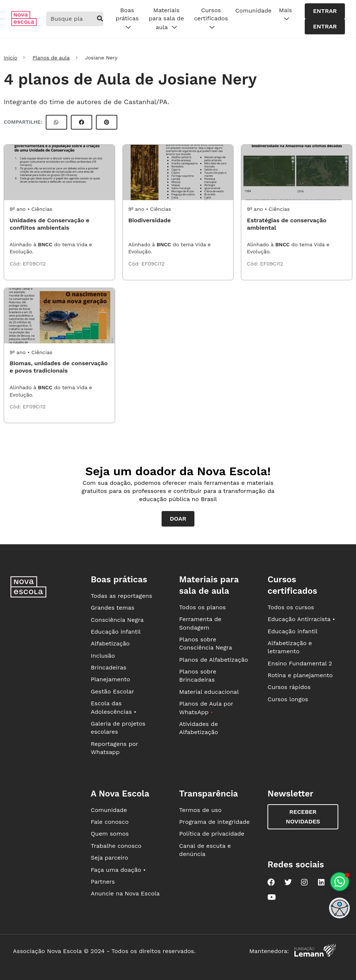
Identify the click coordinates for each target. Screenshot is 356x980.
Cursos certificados (211, 19)
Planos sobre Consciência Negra (206, 643)
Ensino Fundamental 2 (300, 663)
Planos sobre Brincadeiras (198, 676)
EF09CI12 (34, 264)
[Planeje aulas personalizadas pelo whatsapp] (340, 882)
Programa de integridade (215, 822)
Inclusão (103, 656)
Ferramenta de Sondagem (200, 623)
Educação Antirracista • (301, 619)
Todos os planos (203, 607)
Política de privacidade (212, 834)
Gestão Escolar (113, 691)
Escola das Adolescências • (114, 707)
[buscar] (100, 19)
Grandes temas (113, 608)
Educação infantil (116, 632)
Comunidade (253, 11)
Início (10, 58)
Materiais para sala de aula (166, 19)
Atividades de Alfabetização (199, 728)
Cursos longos (288, 699)
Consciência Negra (117, 620)
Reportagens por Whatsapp (114, 748)
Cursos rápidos (289, 687)
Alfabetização (110, 643)
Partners (103, 882)
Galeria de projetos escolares (118, 728)
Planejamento (110, 679)
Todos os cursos (291, 607)
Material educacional (209, 692)
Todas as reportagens (121, 596)
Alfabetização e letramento (290, 647)
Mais (285, 15)
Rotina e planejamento (300, 675)
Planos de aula (51, 58)
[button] (339, 908)
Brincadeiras (108, 667)
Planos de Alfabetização (214, 660)
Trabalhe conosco (116, 846)
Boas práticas (127, 19)
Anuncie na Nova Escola (125, 893)
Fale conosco (110, 822)
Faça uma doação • (118, 870)
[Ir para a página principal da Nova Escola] (24, 24)
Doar (178, 519)
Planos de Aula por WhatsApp (206, 708)
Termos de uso (201, 810)
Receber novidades (303, 817)
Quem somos (110, 834)
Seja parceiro (110, 858)
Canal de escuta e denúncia (205, 850)
